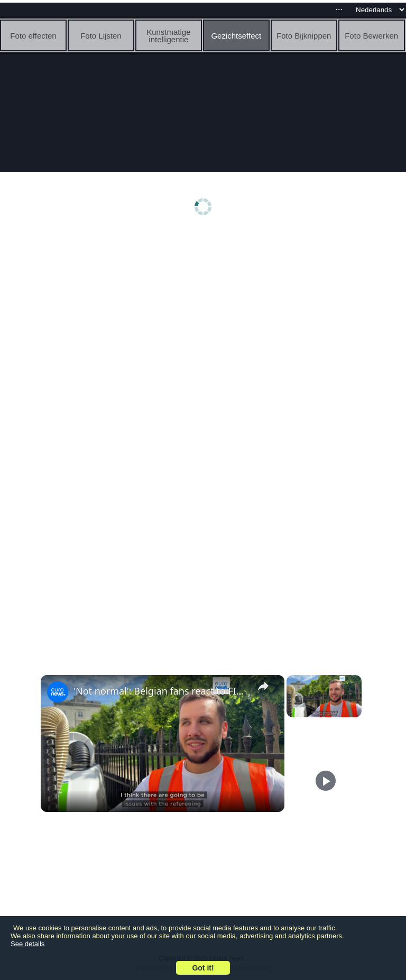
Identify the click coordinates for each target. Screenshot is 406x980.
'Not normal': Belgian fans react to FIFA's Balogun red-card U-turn (161, 691)
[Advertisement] (203, 316)
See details (27, 944)
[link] (58, 692)
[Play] (326, 781)
